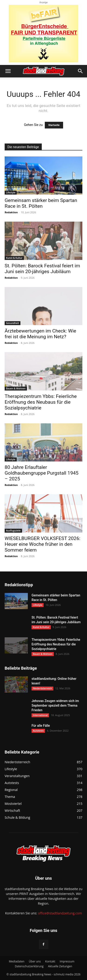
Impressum (67, 961)
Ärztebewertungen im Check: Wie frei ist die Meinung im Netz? (40, 334)
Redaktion (11, 212)
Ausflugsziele (13, 531)
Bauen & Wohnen (16, 388)
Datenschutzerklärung (29, 966)
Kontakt (50, 961)
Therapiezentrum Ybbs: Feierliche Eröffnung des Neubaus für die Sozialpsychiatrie (41, 402)
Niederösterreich (42, 688)
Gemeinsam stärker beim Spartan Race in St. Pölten (41, 203)
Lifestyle (11, 192)
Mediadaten (17, 961)
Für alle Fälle (41, 726)
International (40, 715)
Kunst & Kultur (14, 258)
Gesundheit (13, 323)
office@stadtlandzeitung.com (60, 913)
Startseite (54, 125)
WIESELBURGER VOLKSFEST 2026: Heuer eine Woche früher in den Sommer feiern (42, 544)
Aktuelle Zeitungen (60, 966)
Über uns (35, 961)
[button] (8, 71)
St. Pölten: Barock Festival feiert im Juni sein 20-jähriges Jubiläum (42, 269)
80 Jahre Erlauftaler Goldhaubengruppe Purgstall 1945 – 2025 (42, 473)
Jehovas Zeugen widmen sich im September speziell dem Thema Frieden (55, 705)
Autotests (38, 731)
